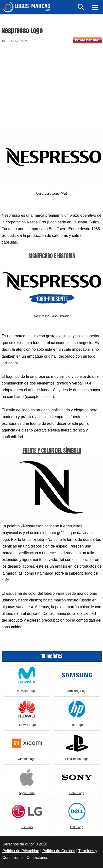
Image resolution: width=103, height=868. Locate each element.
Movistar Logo (27, 691)
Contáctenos (37, 858)
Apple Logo (27, 793)
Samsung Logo (77, 691)
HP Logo (77, 725)
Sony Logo (77, 793)
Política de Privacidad (21, 851)
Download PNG (87, 40)
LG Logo (27, 827)
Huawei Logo (27, 725)
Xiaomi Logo (27, 759)
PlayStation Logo (77, 759)
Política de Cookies (59, 851)
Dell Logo (77, 827)
